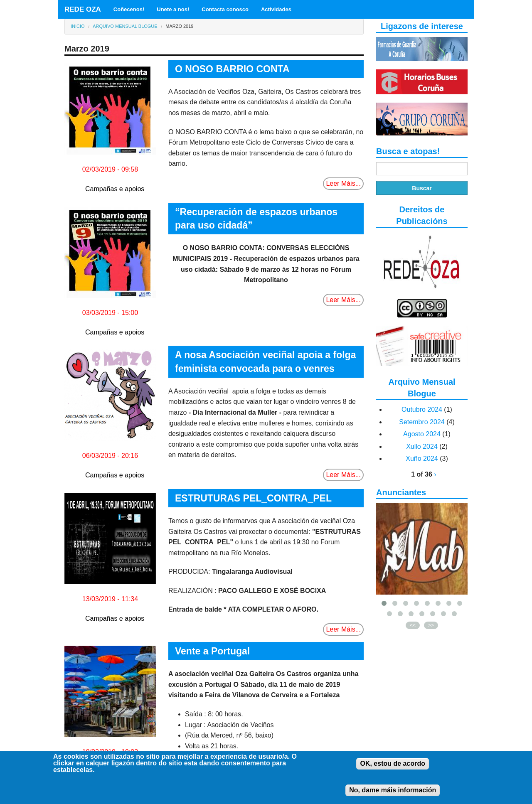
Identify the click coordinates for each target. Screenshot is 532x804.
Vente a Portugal (212, 651)
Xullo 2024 (422, 446)
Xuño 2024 (422, 459)
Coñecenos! (129, 9)
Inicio (78, 26)
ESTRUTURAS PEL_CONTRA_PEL (253, 498)
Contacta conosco (225, 9)
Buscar (422, 188)
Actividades (276, 9)
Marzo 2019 (179, 26)
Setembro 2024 (422, 422)
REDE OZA (83, 9)
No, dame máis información (393, 796)
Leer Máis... (343, 183)
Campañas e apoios (115, 189)
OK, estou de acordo (392, 769)
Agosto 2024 (422, 434)
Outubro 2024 (422, 409)
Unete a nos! (173, 9)
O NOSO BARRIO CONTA (232, 69)
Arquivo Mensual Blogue (125, 26)
